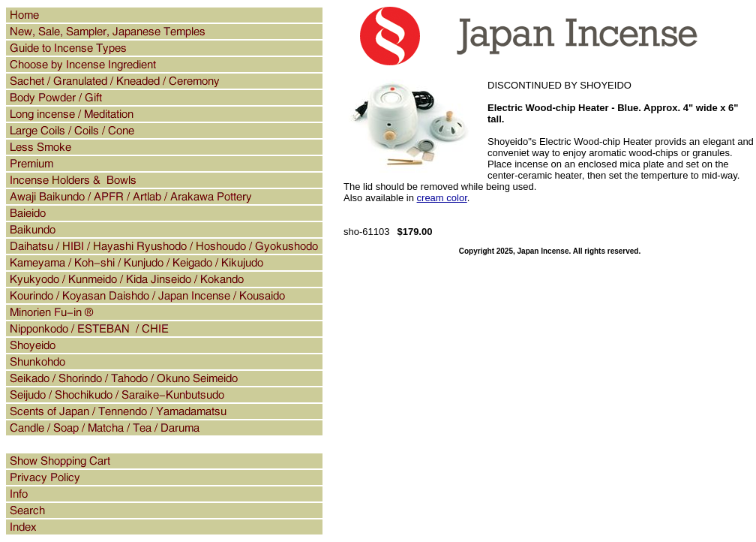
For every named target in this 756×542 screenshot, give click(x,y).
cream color (442, 198)
